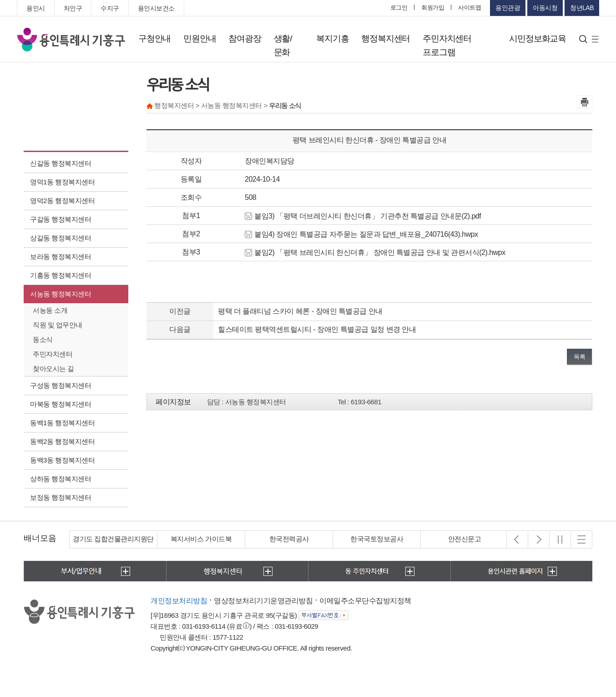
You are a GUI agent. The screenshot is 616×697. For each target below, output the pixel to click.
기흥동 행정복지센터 (61, 275)
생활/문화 (283, 45)
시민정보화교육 (538, 38)
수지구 (110, 8)
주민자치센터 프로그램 (447, 45)
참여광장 (245, 38)
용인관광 (508, 8)
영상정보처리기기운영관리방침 (263, 601)
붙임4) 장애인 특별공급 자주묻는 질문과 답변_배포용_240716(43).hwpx (361, 234)
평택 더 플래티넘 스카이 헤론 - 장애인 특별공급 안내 (300, 311)
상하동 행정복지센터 (61, 479)
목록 (579, 357)
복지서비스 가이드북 (201, 539)
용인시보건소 (156, 8)
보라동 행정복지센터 (61, 257)
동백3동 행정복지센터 (62, 460)
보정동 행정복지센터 (61, 497)
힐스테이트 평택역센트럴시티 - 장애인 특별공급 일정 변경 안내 (317, 329)
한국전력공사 (289, 539)
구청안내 (154, 38)
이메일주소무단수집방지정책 (365, 601)
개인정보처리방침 (179, 601)
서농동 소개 (50, 310)
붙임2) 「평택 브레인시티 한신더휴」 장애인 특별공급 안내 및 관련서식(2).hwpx (375, 252)
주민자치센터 (53, 354)
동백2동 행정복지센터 (62, 441)
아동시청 (545, 8)
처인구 (73, 8)
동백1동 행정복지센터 (62, 423)
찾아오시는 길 (53, 369)
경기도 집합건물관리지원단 (113, 539)
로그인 (399, 8)
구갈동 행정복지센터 (61, 219)
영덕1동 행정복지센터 (62, 182)
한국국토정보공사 (377, 539)
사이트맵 (470, 8)
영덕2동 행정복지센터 (62, 201)
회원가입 (433, 8)
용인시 (36, 8)
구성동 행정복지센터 (61, 385)
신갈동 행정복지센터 (61, 163)
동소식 (43, 339)
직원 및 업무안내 (58, 325)
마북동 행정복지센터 (61, 404)
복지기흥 (332, 38)
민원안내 (199, 38)
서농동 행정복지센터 (61, 294)
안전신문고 (465, 539)
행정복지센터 (386, 38)
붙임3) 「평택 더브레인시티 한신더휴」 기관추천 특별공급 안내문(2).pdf (363, 216)
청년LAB (582, 8)
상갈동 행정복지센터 (61, 238)
